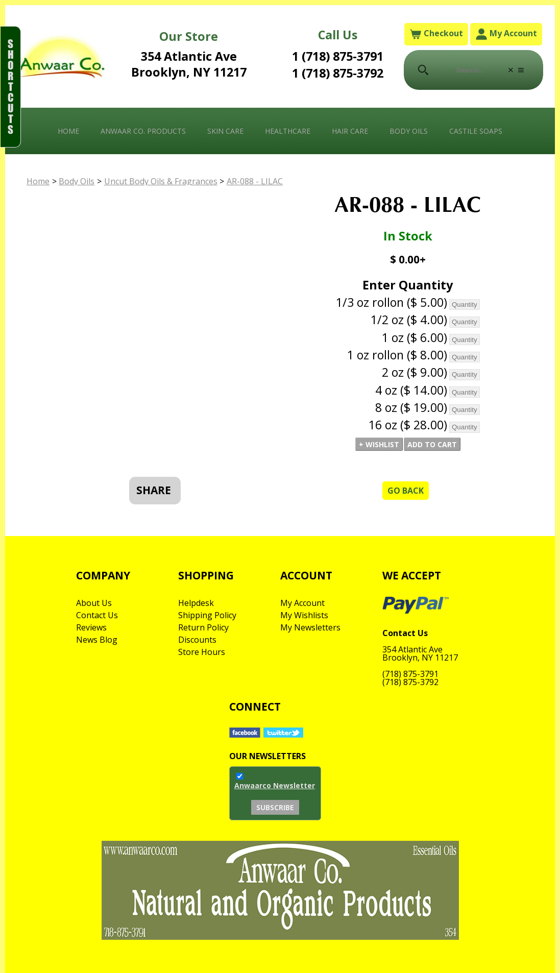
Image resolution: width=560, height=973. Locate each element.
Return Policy (203, 627)
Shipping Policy (207, 615)
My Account (506, 34)
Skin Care (225, 131)
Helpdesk (196, 603)
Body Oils (409, 131)
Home (68, 131)
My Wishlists (304, 615)
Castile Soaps (476, 131)
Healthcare (288, 131)
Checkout (436, 34)
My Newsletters (310, 627)
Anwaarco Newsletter (275, 785)
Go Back (406, 491)
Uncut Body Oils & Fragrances (161, 181)
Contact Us (97, 615)
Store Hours (202, 652)
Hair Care (350, 131)
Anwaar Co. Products (143, 131)
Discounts (197, 640)
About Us (94, 603)
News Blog (97, 640)
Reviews (91, 627)
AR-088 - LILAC (255, 181)
